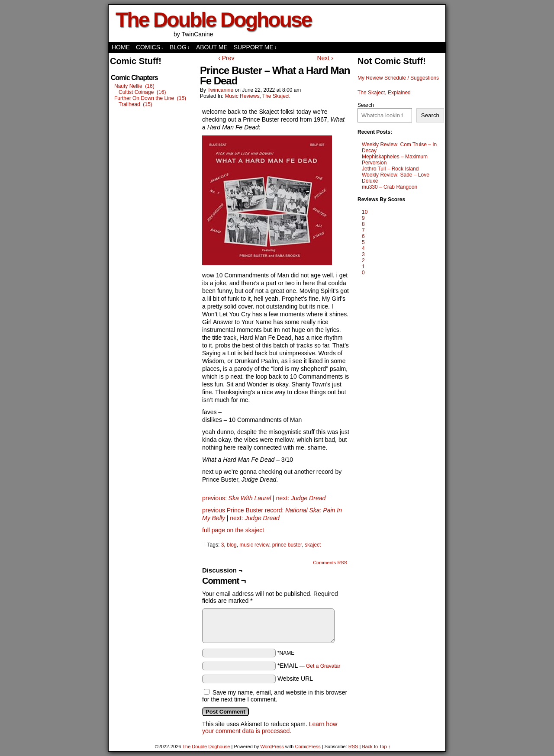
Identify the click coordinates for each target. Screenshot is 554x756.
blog (232, 545)
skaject (313, 545)
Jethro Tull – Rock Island (390, 169)
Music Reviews (242, 96)
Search (366, 105)
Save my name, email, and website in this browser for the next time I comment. (275, 696)
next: (301, 498)
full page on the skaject (233, 530)
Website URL (295, 679)
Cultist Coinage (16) (142, 92)
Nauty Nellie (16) (134, 86)
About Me (212, 47)
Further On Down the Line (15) (150, 98)
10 (365, 212)
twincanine (220, 90)
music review (254, 545)
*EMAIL (309, 666)
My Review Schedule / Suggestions (398, 78)
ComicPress (308, 746)
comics (150, 47)
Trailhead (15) (135, 104)
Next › (325, 58)
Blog (180, 47)
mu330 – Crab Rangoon (390, 187)
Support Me (255, 47)
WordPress (272, 746)
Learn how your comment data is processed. (270, 727)
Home (121, 47)
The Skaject (276, 96)
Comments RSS (330, 563)
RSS (353, 746)
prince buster (287, 545)
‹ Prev (226, 58)
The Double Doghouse (213, 20)
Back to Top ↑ (376, 746)
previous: (237, 498)
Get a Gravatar (323, 666)
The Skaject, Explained (384, 93)
